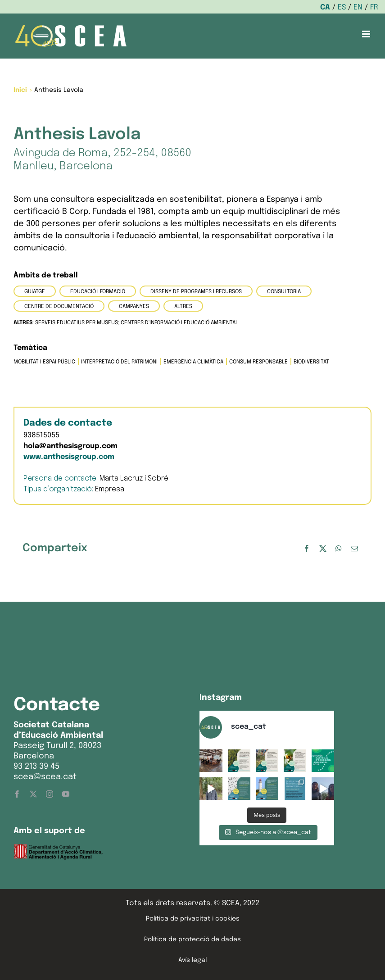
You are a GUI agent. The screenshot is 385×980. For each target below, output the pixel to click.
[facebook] (17, 794)
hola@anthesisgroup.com (70, 446)
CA (325, 7)
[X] (323, 549)
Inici (20, 90)
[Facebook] (307, 549)
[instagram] (50, 794)
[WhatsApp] (339, 549)
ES (342, 7)
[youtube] (66, 794)
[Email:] (354, 549)
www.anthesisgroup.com (69, 457)
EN (358, 7)
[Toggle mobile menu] (367, 34)
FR (374, 7)
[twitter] (33, 794)
